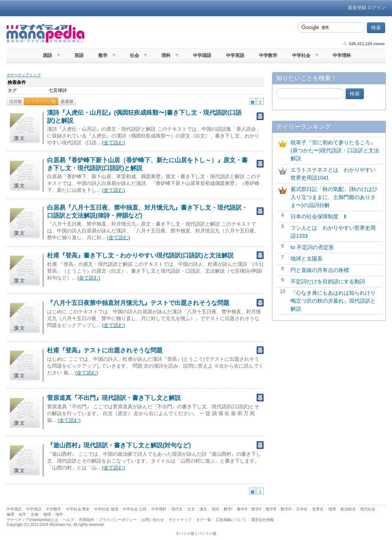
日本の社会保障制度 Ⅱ (318, 216)
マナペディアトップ (24, 75)
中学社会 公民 (135, 509)
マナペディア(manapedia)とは (32, 520)
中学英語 (235, 55)
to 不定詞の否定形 (312, 247)
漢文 (203, 509)
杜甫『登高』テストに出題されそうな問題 (105, 350)
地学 (59, 514)
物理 (47, 514)
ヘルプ (68, 520)
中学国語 (202, 55)
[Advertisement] (190, 33)
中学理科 (342, 55)
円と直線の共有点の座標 (320, 270)
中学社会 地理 (106, 509)
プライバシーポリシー (118, 520)
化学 (22, 514)
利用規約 (87, 520)
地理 (332, 509)
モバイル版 (185, 533)
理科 (166, 55)
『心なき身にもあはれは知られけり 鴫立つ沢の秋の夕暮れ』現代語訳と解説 (336, 301)
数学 (103, 55)
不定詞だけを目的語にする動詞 (328, 281)
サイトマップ (180, 520)
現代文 (177, 509)
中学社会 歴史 (78, 509)
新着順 (67, 101)
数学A (242, 509)
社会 (134, 55)
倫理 (10, 514)
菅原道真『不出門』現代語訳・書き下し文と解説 (114, 398)
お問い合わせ (153, 520)
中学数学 (268, 55)
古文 (191, 509)
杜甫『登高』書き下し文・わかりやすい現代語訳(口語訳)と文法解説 (140, 255)
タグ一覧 (204, 520)
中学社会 (301, 55)
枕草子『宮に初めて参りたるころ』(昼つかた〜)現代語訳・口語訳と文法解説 (335, 150)
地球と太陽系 (307, 259)
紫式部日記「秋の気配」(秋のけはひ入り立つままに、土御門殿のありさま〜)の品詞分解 (334, 197)
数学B (271, 509)
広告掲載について (231, 520)
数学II (256, 509)
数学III (286, 509)
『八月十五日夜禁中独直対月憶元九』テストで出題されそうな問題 (138, 303)
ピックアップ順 (41, 101)
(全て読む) (113, 143)
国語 (47, 55)
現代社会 (368, 509)
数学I (228, 509)
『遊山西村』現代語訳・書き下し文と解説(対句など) (119, 445)
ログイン (376, 8)
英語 (79, 55)
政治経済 (348, 509)
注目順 (15, 101)
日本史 (302, 509)
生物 (35, 514)
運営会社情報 (262, 520)
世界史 (318, 509)
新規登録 (357, 8)
